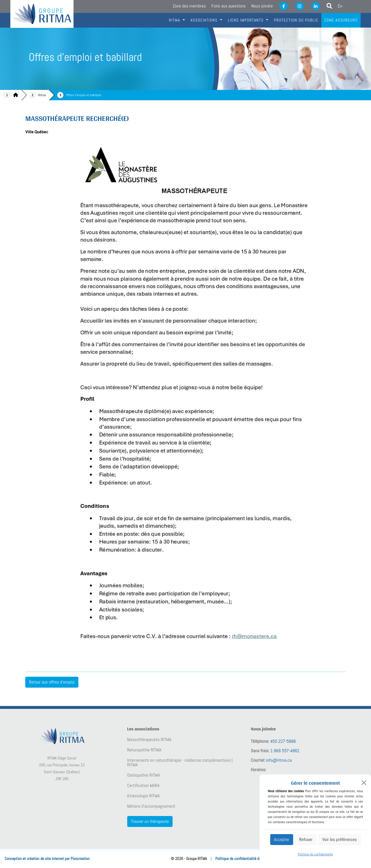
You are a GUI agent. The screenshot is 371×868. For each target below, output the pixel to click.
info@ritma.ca (279, 760)
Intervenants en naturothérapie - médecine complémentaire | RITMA (180, 763)
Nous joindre (262, 6)
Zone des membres (189, 6)
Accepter (282, 839)
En (340, 6)
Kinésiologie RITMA (144, 796)
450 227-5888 (283, 741)
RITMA (175, 20)
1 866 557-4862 (285, 751)
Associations (205, 20)
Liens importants (247, 20)
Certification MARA (143, 786)
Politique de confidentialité (315, 854)
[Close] (364, 783)
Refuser (306, 839)
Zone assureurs (341, 20)
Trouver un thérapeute (150, 821)
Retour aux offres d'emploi (52, 682)
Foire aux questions (228, 6)
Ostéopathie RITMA (144, 775)
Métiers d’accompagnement (151, 806)
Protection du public (296, 20)
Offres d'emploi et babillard (84, 95)
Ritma (42, 95)
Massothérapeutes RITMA (149, 740)
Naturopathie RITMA (144, 750)
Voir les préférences (339, 839)
